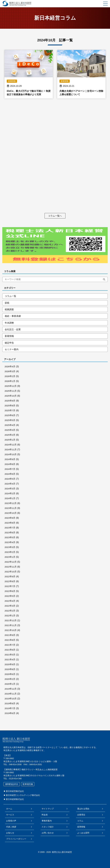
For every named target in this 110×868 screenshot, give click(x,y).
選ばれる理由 (83, 809)
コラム (80, 821)
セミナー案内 (12, 350)
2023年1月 (10, 558)
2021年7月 (10, 646)
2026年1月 (10, 382)
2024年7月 (10, 470)
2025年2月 (10, 436)
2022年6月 (10, 592)
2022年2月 (10, 612)
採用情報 (81, 827)
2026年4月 (10, 367)
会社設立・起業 (13, 330)
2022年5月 (10, 597)
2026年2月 (10, 377)
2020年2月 (10, 680)
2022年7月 (10, 587)
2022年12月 (11, 563)
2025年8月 (10, 407)
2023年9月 (10, 519)
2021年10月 (11, 631)
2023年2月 (10, 553)
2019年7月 (10, 709)
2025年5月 (10, 421)
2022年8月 (10, 582)
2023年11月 (11, 509)
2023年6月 (10, 534)
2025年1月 (10, 441)
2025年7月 (10, 411)
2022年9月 (10, 577)
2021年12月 (11, 621)
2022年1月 (10, 617)
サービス (11, 815)
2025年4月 (10, 426)
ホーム (10, 809)
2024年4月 (10, 485)
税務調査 (9, 310)
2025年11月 (11, 392)
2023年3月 (10, 548)
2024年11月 (11, 451)
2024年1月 (10, 499)
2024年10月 (11, 455)
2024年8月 (10, 465)
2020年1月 (10, 685)
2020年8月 (10, 670)
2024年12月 (11, 446)
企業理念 (81, 815)
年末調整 (9, 323)
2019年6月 (10, 714)
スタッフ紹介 (48, 827)
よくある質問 (83, 833)
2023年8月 (10, 524)
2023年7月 (10, 529)
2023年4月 (10, 543)
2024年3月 (10, 490)
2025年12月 (11, 387)
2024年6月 (10, 475)
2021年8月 (10, 641)
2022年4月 (10, 602)
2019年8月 (10, 704)
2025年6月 (10, 416)
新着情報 (9, 337)
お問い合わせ (48, 833)
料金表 (45, 815)
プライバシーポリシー (17, 839)
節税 (7, 303)
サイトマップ (48, 809)
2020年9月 (10, 665)
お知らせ (11, 833)
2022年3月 (10, 607)
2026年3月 (10, 372)
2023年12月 (11, 504)
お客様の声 (12, 821)
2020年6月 (10, 675)
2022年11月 (11, 568)
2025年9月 (10, 402)
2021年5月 (10, 656)
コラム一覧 (10, 296)
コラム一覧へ (55, 216)
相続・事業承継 (13, 317)
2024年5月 (10, 480)
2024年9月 (10, 460)
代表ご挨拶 (12, 827)
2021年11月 (11, 626)
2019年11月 (11, 695)
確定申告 (9, 344)
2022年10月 (11, 573)
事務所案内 (47, 821)
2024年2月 (10, 494)
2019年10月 (11, 700)
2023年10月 (11, 514)
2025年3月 (10, 431)
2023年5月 (10, 538)
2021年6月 (10, 651)
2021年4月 (10, 661)
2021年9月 (10, 636)
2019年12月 (11, 690)
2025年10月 (11, 397)
